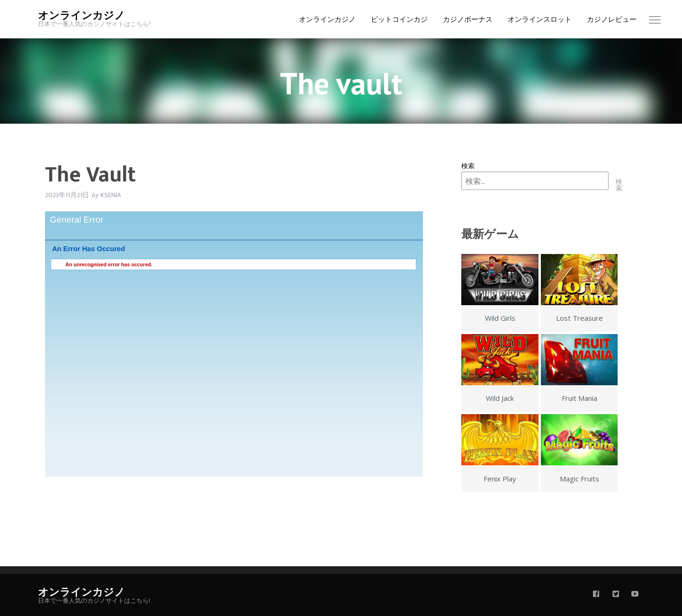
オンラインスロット (540, 20)
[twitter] (616, 595)
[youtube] (635, 595)
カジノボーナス (468, 20)
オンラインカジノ (81, 16)
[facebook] (596, 595)
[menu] (655, 22)
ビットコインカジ (399, 20)
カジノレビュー (612, 20)
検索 (468, 166)
